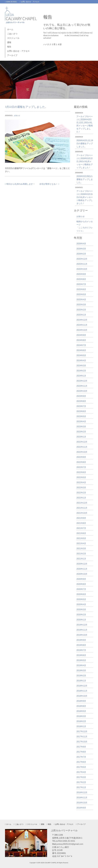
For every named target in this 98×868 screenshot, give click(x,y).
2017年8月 (81, 752)
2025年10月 (82, 269)
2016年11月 (82, 798)
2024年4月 (81, 361)
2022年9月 (81, 457)
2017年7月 (81, 757)
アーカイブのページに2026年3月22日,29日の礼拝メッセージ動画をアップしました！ (85, 161)
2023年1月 (81, 437)
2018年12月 (82, 686)
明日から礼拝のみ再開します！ (20, 184)
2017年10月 (82, 742)
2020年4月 (81, 604)
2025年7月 (81, 284)
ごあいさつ (12, 34)
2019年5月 (81, 660)
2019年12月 (82, 625)
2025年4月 (81, 300)
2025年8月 (81, 279)
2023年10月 (82, 391)
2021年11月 (82, 508)
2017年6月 (81, 762)
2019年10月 (82, 635)
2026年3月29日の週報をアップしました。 (85, 179)
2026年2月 (81, 254)
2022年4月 (81, 482)
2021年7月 (81, 528)
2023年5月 (81, 416)
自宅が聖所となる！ (49, 184)
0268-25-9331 (11, 2)
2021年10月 (82, 513)
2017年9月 (81, 747)
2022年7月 (81, 467)
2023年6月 (81, 411)
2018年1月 (81, 726)
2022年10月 (82, 452)
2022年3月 (81, 488)
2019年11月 (82, 630)
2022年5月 (81, 477)
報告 (9, 47)
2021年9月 (81, 518)
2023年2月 (81, 432)
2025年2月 (81, 310)
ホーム (10, 29)
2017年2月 (81, 782)
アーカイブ (12, 55)
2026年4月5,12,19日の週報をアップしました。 (85, 144)
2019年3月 (81, 671)
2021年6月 (81, 533)
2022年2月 (81, 493)
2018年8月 (81, 706)
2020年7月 (81, 589)
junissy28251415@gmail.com (70, 844)
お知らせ (17, 115)
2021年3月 (81, 549)
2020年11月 (82, 569)
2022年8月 (81, 462)
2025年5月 (81, 294)
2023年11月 (82, 386)
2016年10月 (82, 803)
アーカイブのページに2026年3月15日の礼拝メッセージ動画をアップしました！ (85, 197)
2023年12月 (82, 381)
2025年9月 (81, 274)
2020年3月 (81, 610)
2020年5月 (81, 599)
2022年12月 (82, 442)
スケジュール (13, 38)
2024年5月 (81, 355)
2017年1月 (81, 787)
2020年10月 (82, 574)
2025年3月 (81, 305)
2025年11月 (82, 264)
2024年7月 (81, 345)
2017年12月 (82, 731)
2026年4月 (81, 244)
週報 (9, 42)
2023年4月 (81, 421)
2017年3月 (81, 777)
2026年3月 (81, 249)
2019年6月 (81, 655)
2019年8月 (81, 645)
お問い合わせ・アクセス (30, 2)
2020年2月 (81, 615)
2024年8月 (81, 340)
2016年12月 (82, 792)
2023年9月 (81, 396)
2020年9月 (81, 579)
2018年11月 (82, 691)
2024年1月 (81, 376)
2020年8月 (81, 584)
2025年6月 (81, 289)
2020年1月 (81, 620)
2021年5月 (81, 538)
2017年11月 (82, 737)
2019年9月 (81, 640)
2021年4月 (81, 543)
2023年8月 (81, 401)
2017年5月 (81, 767)
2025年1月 (81, 315)
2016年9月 (81, 808)
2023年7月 (81, 406)
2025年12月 (82, 259)
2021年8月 (81, 523)
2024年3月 (81, 366)
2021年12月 (82, 503)
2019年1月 (81, 681)
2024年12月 (82, 320)
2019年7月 (81, 650)
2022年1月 (81, 498)
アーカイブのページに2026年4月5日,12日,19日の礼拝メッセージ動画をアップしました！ (85, 124)
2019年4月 (81, 665)
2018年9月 (81, 701)
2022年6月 (81, 472)
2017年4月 (81, 772)
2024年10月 (82, 330)
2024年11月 (82, 325)
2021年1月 (81, 559)
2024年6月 (81, 350)
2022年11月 (82, 447)
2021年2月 (81, 554)
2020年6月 (81, 594)
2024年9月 (81, 335)
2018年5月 (81, 711)
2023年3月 (81, 427)
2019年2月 (81, 676)
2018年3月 (81, 716)
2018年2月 (81, 721)
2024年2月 (81, 371)
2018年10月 (82, 696)
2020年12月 (82, 564)
